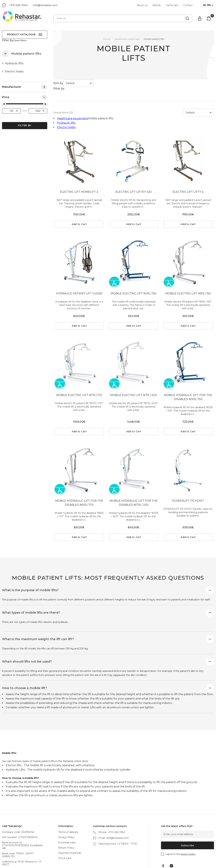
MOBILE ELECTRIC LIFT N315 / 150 (134, 270)
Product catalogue (21, 34)
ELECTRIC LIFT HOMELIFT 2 (79, 168)
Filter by (25, 122)
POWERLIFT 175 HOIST (188, 477)
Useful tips (172, 5)
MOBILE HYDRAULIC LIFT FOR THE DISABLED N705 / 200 (134, 479)
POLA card (65, 834)
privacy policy (188, 830)
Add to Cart (79, 200)
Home (107, 39)
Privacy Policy (66, 813)
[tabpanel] (79, 137)
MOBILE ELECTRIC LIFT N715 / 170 (79, 371)
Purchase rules (67, 819)
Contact (188, 5)
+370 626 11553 (18, 5)
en (207, 5)
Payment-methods (70, 829)
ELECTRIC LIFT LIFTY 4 (188, 168)
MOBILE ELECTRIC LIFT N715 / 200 (134, 371)
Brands (157, 5)
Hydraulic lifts (14, 60)
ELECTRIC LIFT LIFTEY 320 (134, 168)
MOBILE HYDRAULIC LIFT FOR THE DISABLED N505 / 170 (79, 479)
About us (142, 5)
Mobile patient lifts (154, 39)
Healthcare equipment (5, 50)
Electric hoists (14, 68)
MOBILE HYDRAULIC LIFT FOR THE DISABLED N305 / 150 (188, 373)
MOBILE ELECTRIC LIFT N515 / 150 (188, 270)
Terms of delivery (68, 808)
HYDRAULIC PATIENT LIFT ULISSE (79, 270)
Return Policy (66, 824)
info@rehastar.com (45, 5)
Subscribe (188, 822)
